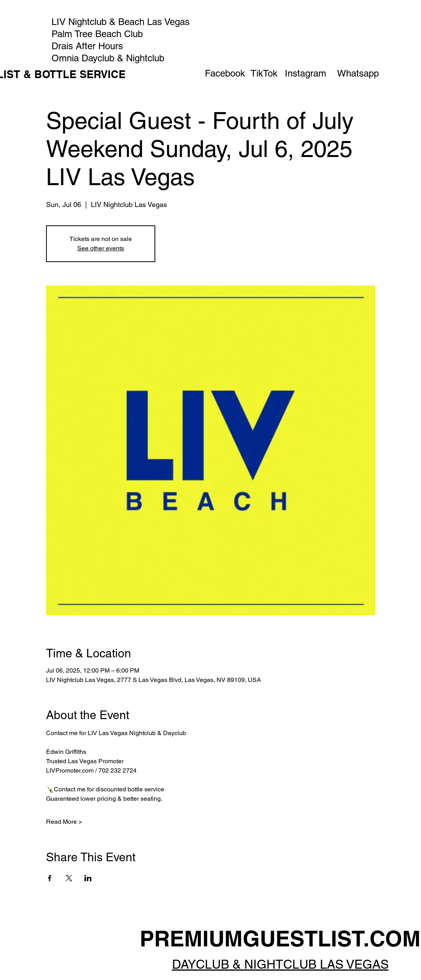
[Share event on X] (69, 878)
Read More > (64, 822)
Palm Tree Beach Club (73, 34)
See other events (101, 248)
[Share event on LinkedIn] (88, 878)
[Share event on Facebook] (50, 878)
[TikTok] (264, 73)
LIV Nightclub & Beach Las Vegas (73, 22)
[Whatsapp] (358, 73)
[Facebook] (225, 73)
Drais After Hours (73, 46)
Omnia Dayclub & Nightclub (73, 58)
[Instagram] (306, 73)
